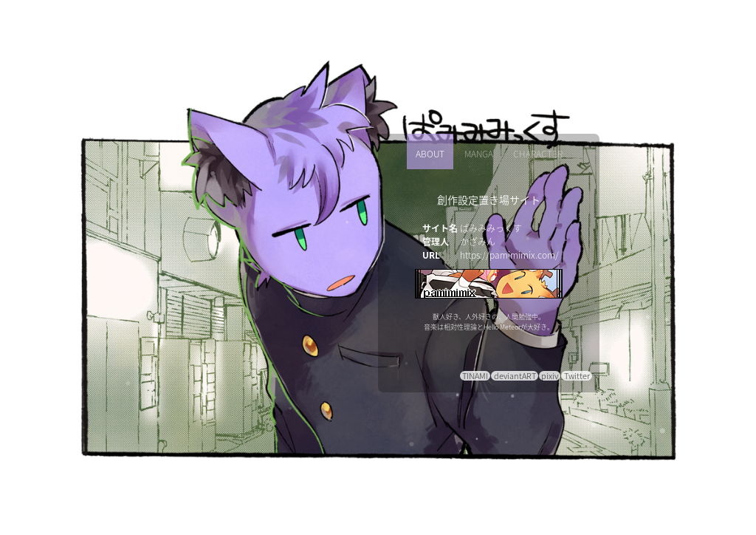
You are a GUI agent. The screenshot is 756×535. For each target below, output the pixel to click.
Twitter (577, 376)
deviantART (515, 376)
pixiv (550, 376)
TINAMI (475, 376)
